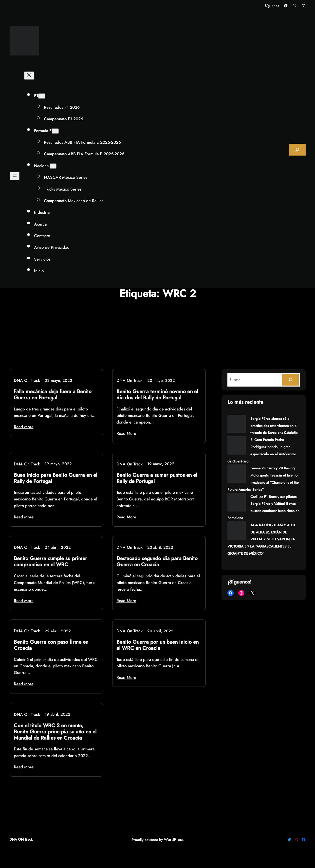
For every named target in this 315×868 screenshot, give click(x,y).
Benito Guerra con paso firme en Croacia (51, 645)
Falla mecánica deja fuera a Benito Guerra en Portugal (53, 395)
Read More (24, 427)
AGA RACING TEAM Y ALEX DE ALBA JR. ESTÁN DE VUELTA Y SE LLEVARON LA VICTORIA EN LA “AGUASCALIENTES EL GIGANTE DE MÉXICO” (261, 539)
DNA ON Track (21, 839)
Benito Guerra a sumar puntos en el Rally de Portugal (157, 478)
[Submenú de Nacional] (53, 166)
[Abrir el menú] (15, 176)
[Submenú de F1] (42, 96)
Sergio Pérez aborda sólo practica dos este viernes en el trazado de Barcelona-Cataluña (274, 426)
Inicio (39, 271)
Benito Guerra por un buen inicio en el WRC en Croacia (157, 645)
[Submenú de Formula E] (55, 131)
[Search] (290, 380)
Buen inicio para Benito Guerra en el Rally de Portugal (56, 478)
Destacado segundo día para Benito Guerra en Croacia (157, 562)
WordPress (174, 839)
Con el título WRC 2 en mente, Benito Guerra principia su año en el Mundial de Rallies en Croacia (55, 732)
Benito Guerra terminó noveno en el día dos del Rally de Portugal (157, 395)
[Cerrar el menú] (29, 76)
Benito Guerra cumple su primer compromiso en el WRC (50, 562)
